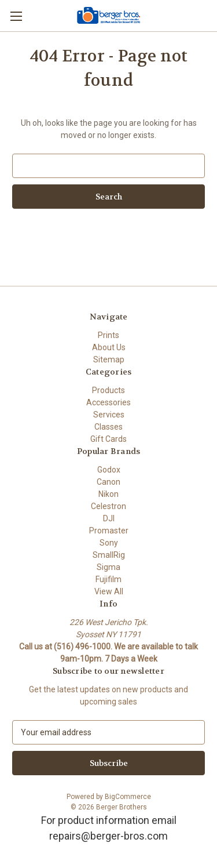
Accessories (108, 402)
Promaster (109, 531)
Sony (109, 543)
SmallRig (109, 555)
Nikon (108, 494)
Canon (108, 482)
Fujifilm (108, 579)
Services (109, 415)
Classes (108, 427)
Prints (108, 335)
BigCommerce (128, 797)
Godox (109, 470)
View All (109, 591)
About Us (109, 347)
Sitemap (109, 359)
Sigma (108, 567)
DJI (109, 518)
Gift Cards (108, 439)
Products (108, 390)
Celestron (108, 506)
